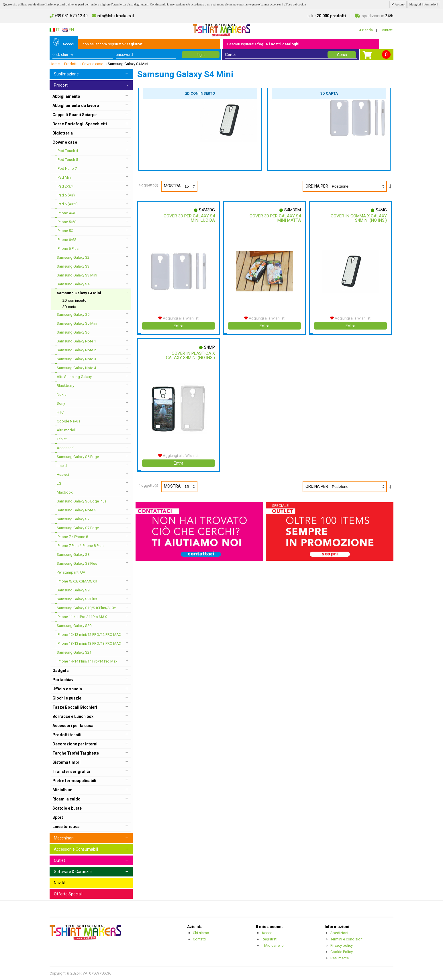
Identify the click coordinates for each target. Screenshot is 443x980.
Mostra (180, 186)
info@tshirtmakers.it (113, 16)
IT (55, 30)
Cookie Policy (342, 952)
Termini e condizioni (347, 939)
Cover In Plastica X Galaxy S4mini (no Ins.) (190, 355)
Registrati (269, 939)
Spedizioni (339, 933)
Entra (179, 326)
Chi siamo (201, 933)
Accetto (399, 4)
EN (68, 30)
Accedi (68, 44)
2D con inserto (200, 93)
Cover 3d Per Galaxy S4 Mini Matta (275, 218)
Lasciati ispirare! (263, 44)
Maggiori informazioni (424, 4)
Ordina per (317, 186)
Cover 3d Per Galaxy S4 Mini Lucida (189, 218)
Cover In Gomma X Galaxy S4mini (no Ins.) (358, 218)
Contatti (387, 30)
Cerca (342, 55)
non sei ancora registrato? (113, 44)
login (200, 55)
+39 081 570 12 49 (69, 16)
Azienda (366, 30)
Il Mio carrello (273, 945)
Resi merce (340, 958)
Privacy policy (342, 945)
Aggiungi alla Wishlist (178, 318)
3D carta (329, 93)
